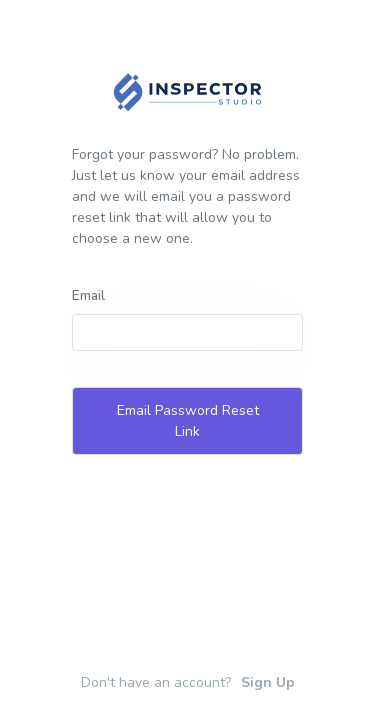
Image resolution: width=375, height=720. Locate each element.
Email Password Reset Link (188, 421)
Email (88, 295)
